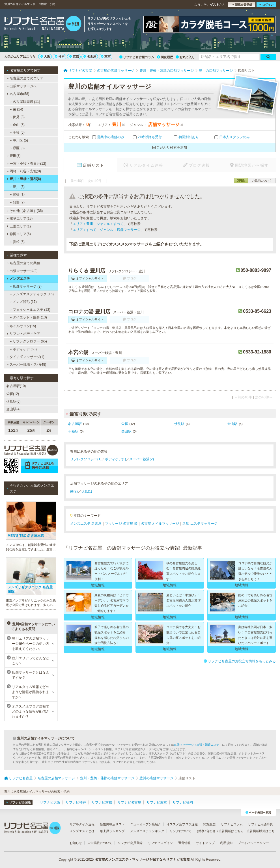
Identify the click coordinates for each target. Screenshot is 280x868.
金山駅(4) (13, 409)
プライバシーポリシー (253, 843)
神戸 (60, 57)
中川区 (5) (19, 140)
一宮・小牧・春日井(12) (27, 164)
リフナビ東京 (157, 802)
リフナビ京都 (102, 802)
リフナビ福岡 (183, 802)
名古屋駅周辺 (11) (25, 102)
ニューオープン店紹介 (146, 824)
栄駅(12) (13, 394)
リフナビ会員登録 (130, 843)
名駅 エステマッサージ (200, 524)
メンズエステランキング (147, 831)
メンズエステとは (82, 831)
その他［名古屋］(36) (25, 211)
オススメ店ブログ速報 (182, 824)
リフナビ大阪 (50, 802)
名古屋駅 (75, 424)
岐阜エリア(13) (20, 218)
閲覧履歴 (165, 57)
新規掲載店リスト (112, 824)
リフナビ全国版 (18, 802)
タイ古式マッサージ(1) (26, 357)
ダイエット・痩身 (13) (28, 317)
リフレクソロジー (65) (28, 341)
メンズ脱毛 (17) (23, 302)
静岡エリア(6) (19, 234)
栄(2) (74, 491)
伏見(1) (87, 491)
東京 (106, 57)
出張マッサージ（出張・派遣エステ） (198, 745)
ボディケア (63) (23, 349)
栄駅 (125, 424)
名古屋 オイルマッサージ (160, 524)
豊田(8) (14, 156)
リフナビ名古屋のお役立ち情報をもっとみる (240, 661)
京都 (74, 57)
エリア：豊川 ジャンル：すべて (98, 224)
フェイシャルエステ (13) (30, 310)
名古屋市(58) (18, 94)
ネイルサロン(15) (21, 326)
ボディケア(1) (116, 459)
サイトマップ (205, 843)
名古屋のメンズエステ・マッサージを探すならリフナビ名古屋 (142, 860)
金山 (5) (17, 125)
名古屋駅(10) (16, 386)
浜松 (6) (17, 242)
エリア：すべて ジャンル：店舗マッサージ (107, 230)
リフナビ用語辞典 (260, 824)
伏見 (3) (17, 117)
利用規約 (226, 843)
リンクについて (181, 831)
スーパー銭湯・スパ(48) (27, 364)
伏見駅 (179, 424)
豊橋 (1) (17, 194)
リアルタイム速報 (82, 824)
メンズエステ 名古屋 (86, 524)
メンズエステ (18, 279)
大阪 (45, 57)
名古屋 (90, 57)
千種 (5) (17, 133)
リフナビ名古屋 (129, 802)
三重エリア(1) (19, 226)
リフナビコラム (232, 824)
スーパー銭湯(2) (142, 459)
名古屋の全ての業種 (23, 263)
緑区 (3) (17, 148)
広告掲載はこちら (231, 831)
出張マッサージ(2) (22, 86)
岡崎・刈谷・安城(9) (24, 171)
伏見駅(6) (13, 402)
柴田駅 (126, 431)
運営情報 (184, 843)
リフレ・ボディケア (23, 334)
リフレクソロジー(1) (86, 459)
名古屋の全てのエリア (25, 78)
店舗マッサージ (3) (26, 287)
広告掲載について (100, 843)
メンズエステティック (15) (32, 294)
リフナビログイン (160, 843)
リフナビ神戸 (76, 802)
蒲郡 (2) (17, 202)
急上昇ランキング (112, 831)
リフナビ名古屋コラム (137, 57)
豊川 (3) (17, 187)
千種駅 (73, 431)
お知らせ (76, 843)
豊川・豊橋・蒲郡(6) (24, 179)
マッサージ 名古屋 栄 (121, 524)
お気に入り (185, 57)
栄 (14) (17, 109)
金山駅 (232, 424)
